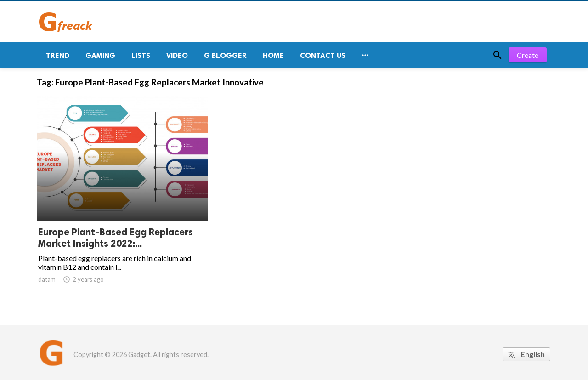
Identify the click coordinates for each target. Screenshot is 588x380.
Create (528, 55)
